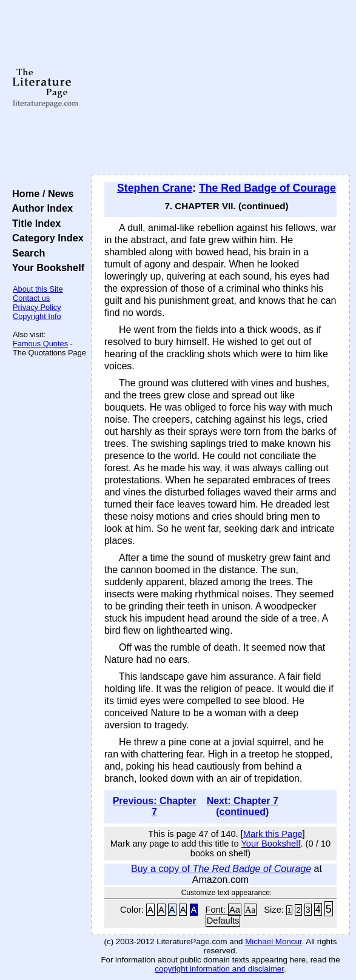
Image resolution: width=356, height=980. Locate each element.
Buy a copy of (221, 869)
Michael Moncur (273, 941)
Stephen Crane (155, 188)
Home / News (40, 193)
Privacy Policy (37, 307)
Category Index (45, 238)
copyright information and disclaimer (219, 969)
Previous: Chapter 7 (155, 806)
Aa (235, 910)
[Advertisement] (220, 88)
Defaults (223, 921)
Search (26, 253)
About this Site (38, 289)
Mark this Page (273, 834)
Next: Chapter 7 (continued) (243, 806)
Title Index (34, 223)
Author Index (40, 208)
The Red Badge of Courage (267, 188)
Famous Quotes (40, 344)
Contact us (31, 298)
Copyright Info (37, 316)
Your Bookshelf (45, 267)
